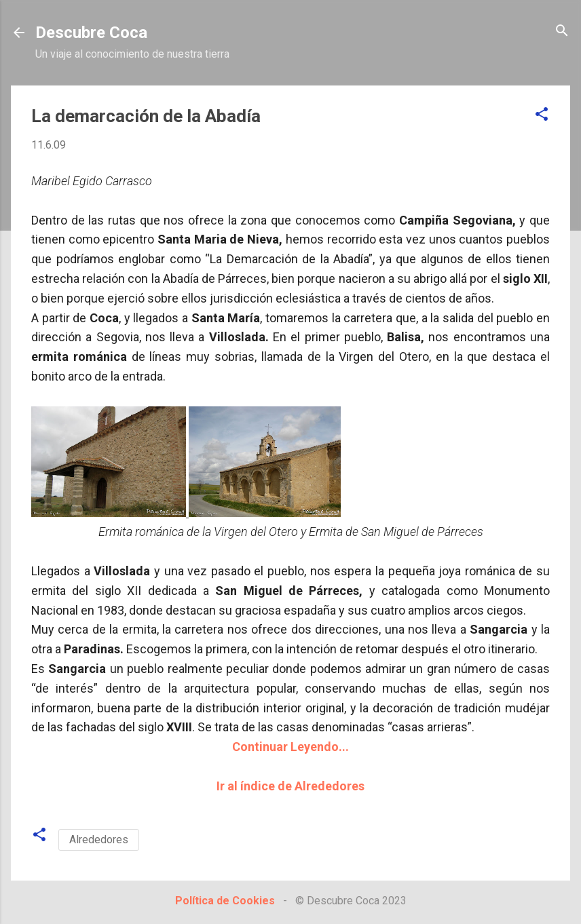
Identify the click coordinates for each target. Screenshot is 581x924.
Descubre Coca (91, 33)
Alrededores (99, 840)
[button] (542, 115)
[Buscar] (562, 32)
